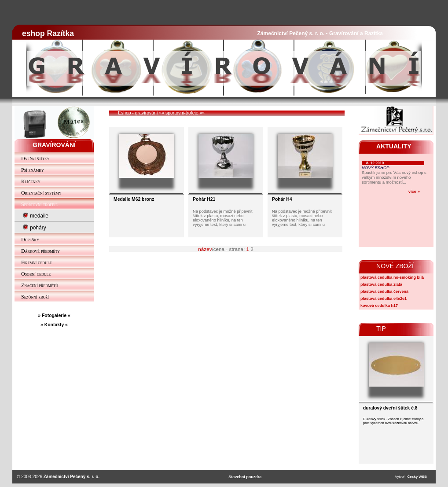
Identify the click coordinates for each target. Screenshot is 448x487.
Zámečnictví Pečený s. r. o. (72, 477)
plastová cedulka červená (384, 291)
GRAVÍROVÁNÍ (54, 145)
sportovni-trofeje (182, 113)
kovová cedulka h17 (379, 306)
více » (414, 191)
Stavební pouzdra (245, 477)
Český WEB (417, 477)
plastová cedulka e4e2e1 (384, 299)
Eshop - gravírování (138, 113)
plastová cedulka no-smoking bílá (392, 277)
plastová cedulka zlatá (381, 284)
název (205, 249)
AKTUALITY (394, 146)
